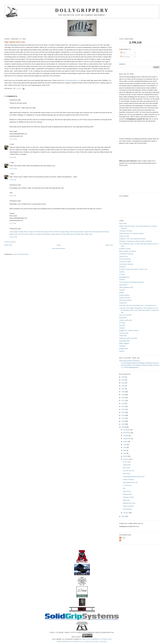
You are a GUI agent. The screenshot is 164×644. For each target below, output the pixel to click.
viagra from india (90, 232)
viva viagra (37, 234)
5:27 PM (13, 223)
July (125, 444)
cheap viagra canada (16, 232)
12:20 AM (13, 139)
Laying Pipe (127, 465)
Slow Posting (127, 509)
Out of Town (127, 462)
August (126, 441)
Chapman (122, 267)
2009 (123, 424)
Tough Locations (128, 506)
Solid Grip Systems (126, 300)
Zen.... (125, 488)
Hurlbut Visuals (124, 236)
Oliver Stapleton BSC (126, 287)
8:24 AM (13, 157)
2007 (123, 516)
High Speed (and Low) (130, 482)
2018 (123, 398)
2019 (123, 395)
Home (59, 245)
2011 (123, 418)
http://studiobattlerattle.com (71, 80)
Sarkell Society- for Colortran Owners (131, 233)
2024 (123, 383)
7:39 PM (13, 180)
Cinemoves (123, 303)
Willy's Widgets (124, 343)
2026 (123, 377)
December (127, 430)
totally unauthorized (126, 320)
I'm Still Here (127, 485)
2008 (123, 427)
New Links (126, 500)
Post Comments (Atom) (21, 254)
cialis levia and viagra (74, 234)
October (126, 436)
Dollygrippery (82, 10)
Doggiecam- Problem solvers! (129, 331)
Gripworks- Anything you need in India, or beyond (135, 241)
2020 (123, 392)
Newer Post (8, 245)
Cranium (122, 290)
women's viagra (60, 232)
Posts (123, 53)
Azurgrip (123, 538)
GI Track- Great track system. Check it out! (133, 269)
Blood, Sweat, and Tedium (128, 251)
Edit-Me (122, 351)
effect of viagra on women (32, 232)
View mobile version (58, 248)
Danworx (122, 280)
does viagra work (87, 234)
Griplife (122, 292)
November (127, 433)
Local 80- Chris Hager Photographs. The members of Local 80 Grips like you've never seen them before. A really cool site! (139, 310)
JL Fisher (122, 274)
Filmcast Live (124, 256)
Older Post (109, 245)
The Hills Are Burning (126, 254)
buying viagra (46, 234)
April (125, 453)
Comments (125, 57)
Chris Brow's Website (126, 264)
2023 (123, 386)
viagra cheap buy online (58, 234)
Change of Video (128, 497)
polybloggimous (124, 277)
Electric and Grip (125, 298)
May (125, 450)
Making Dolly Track (129, 503)
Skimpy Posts (127, 494)
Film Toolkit (123, 223)
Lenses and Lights (125, 262)
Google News (124, 349)
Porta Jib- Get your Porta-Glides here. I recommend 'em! (138, 305)
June (125, 447)
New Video (126, 468)
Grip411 (122, 272)
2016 (123, 403)
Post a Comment (10, 242)
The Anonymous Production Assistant (131, 282)
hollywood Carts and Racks (128, 338)
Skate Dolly (123, 336)
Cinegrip (122, 328)
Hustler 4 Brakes (128, 480)
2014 (123, 409)
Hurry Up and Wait (125, 315)
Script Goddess (124, 295)
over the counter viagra (26, 234)
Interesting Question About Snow (134, 477)
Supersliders (123, 285)
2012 (123, 415)
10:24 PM (13, 237)
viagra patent (100, 232)
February (126, 459)
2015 (123, 406)
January (126, 513)
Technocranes (124, 333)
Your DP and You (128, 471)
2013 (123, 412)
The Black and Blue (126, 231)
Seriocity (122, 325)
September (127, 439)
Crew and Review (125, 259)
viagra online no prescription (75, 232)
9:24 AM (13, 196)
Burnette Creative (125, 249)
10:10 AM (13, 169)
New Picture (127, 491)
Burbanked (123, 318)
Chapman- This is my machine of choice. (133, 239)
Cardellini (122, 346)
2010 (123, 421)
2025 (123, 380)
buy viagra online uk (48, 232)
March (126, 456)
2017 (123, 401)
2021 (123, 389)
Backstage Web (124, 341)
